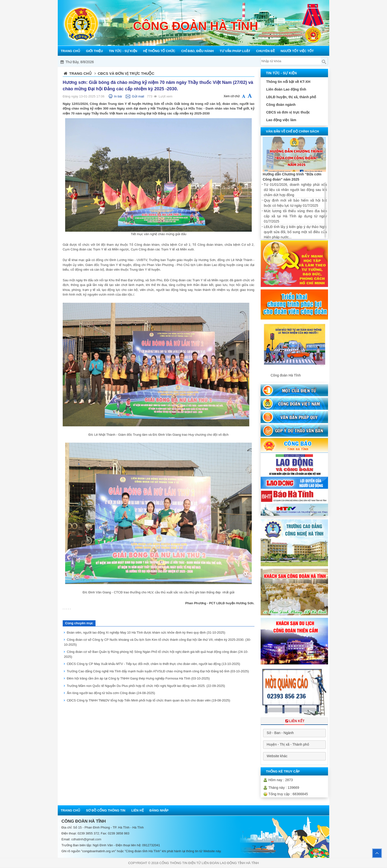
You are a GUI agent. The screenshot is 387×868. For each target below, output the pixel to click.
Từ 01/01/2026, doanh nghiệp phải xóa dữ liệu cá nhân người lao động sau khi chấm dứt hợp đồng (295, 190)
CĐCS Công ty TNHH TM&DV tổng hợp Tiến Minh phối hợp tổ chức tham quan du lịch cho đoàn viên (149, 700)
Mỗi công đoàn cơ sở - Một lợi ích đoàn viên (192, 62)
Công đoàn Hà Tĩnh (286, 375)
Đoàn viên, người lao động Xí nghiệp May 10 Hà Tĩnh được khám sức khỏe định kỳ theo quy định (146, 632)
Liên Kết (294, 721)
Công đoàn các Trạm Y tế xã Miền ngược (100, 249)
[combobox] (294, 733)
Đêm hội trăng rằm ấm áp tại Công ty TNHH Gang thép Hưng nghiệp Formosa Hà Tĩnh (138, 678)
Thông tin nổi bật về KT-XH (288, 82)
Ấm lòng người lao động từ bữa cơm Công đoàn (111, 693)
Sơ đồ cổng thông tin (106, 810)
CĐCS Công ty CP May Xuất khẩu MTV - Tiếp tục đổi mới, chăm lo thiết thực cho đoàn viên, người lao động (154, 664)
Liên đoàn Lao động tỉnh (286, 89)
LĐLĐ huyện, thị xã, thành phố (291, 97)
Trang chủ (80, 73)
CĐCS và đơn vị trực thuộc (288, 112)
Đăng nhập (159, 810)
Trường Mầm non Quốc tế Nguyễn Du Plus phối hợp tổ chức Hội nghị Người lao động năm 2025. (146, 686)
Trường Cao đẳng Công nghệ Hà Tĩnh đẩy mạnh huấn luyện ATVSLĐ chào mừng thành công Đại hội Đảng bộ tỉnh (158, 671)
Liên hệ (137, 810)
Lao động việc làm (281, 120)
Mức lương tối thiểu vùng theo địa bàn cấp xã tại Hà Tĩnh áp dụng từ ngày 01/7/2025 (295, 216)
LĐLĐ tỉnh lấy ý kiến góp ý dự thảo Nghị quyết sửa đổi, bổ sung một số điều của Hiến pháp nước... (295, 232)
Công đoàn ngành (281, 105)
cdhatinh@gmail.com (86, 839)
